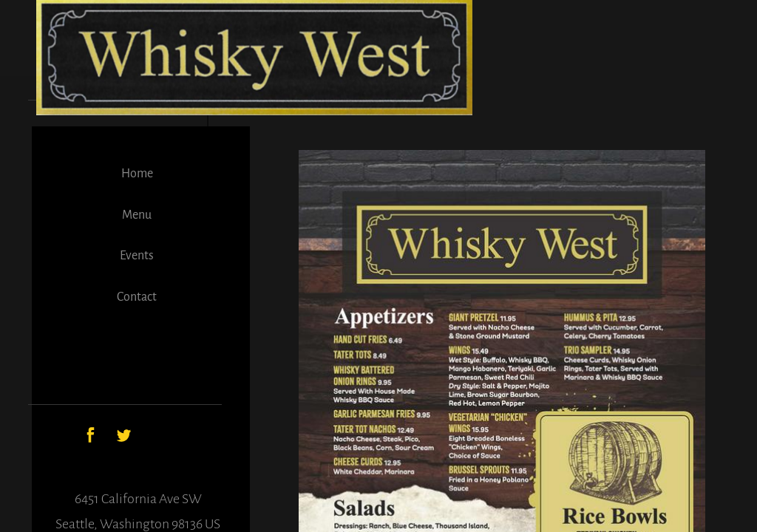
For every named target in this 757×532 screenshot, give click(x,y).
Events (137, 256)
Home (137, 174)
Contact (137, 297)
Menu (137, 215)
